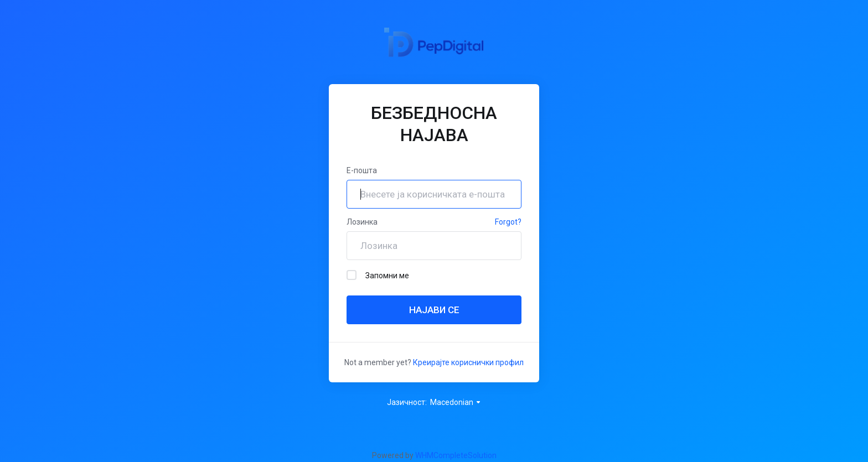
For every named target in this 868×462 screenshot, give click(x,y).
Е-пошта (362, 170)
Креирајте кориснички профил (468, 362)
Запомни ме (378, 275)
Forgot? (508, 222)
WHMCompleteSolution (456, 455)
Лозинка (362, 222)
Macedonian (456, 402)
